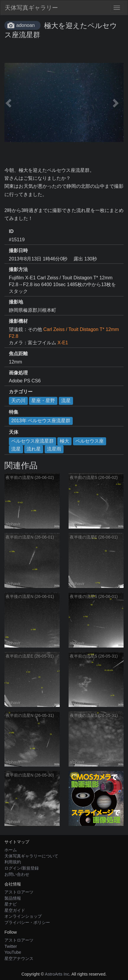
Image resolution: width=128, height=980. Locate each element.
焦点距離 (18, 354)
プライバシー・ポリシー (27, 922)
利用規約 (13, 862)
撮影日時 (18, 251)
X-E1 (63, 343)
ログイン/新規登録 (22, 868)
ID (11, 231)
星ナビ (11, 904)
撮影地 (16, 302)
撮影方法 (18, 269)
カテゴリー (21, 392)
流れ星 (34, 449)
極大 (64, 441)
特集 (14, 412)
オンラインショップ (23, 916)
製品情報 (13, 898)
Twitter (11, 946)
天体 (14, 432)
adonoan (25, 25)
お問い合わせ (17, 874)
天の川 (18, 401)
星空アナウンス (19, 958)
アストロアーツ (19, 892)
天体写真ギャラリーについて (31, 856)
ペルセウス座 (90, 441)
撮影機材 (18, 321)
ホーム (11, 850)
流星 (66, 401)
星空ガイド (15, 910)
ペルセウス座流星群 (33, 441)
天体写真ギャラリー (31, 8)
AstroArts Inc (57, 974)
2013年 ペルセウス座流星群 (41, 421)
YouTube (13, 952)
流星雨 (54, 449)
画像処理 (18, 373)
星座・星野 (43, 401)
